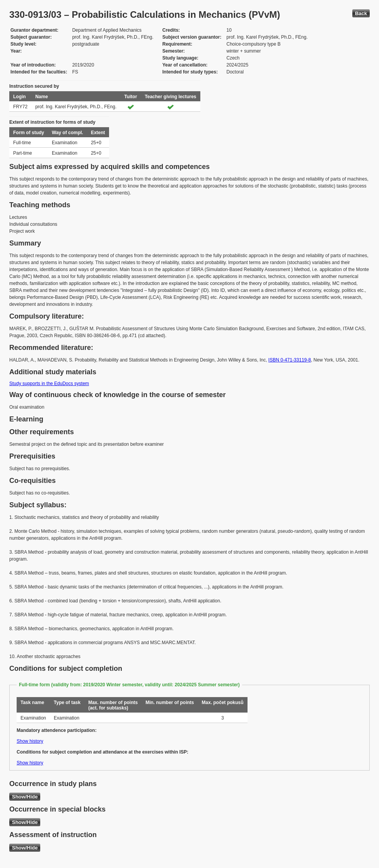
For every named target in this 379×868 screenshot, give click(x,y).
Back (361, 13)
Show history (30, 741)
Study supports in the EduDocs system (49, 384)
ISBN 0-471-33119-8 (290, 360)
